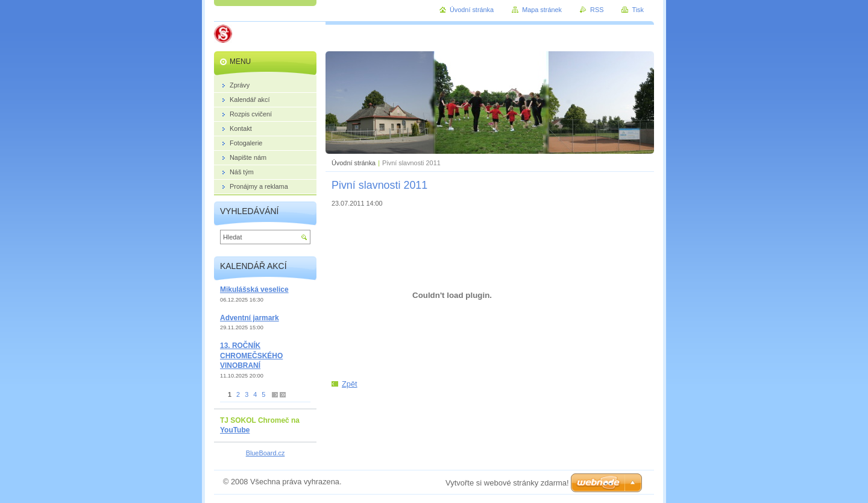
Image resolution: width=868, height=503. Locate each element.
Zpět (350, 384)
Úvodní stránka (354, 163)
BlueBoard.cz (266, 453)
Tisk (638, 10)
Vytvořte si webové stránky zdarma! (507, 483)
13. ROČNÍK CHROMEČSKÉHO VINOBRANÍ (251, 356)
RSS (597, 10)
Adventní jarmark (250, 318)
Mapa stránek (542, 10)
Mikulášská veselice (254, 289)
